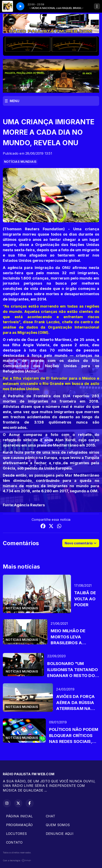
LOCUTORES (16, 834)
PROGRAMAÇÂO (19, 825)
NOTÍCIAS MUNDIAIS (20, 162)
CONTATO (14, 842)
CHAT (51, 816)
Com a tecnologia (17, 860)
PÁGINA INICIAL (19, 816)
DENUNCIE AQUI (60, 834)
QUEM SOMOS (58, 825)
